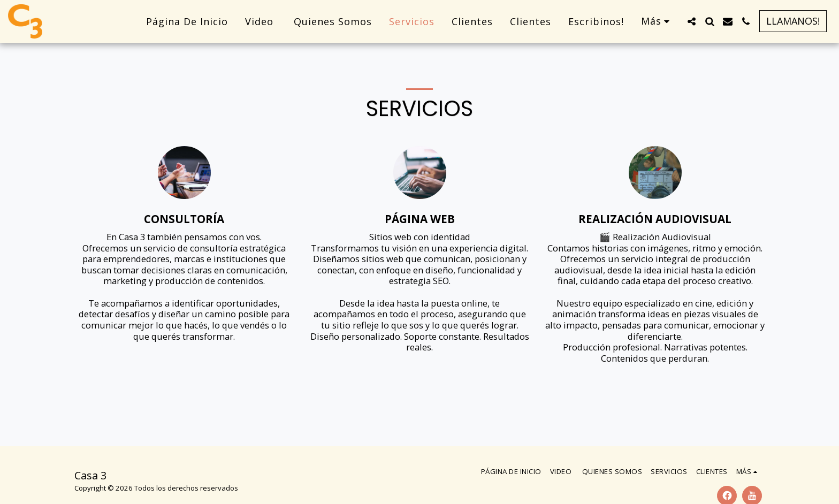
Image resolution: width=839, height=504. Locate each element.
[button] (691, 21)
